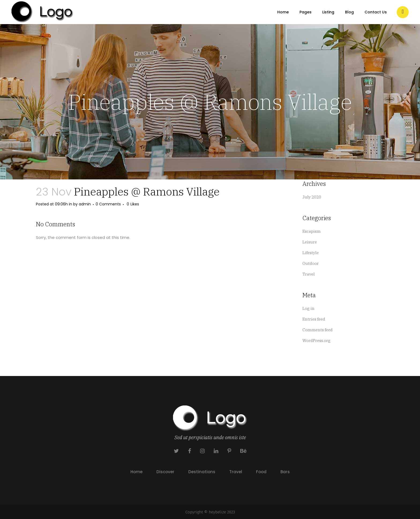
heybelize (217, 512)
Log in (308, 308)
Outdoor (311, 263)
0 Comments (108, 204)
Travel (309, 274)
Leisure (310, 242)
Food (261, 472)
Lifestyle (311, 253)
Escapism (312, 231)
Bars (285, 472)
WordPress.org (316, 341)
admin (85, 204)
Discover (165, 472)
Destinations (202, 472)
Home (136, 472)
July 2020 (312, 197)
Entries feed (314, 319)
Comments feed (318, 330)
